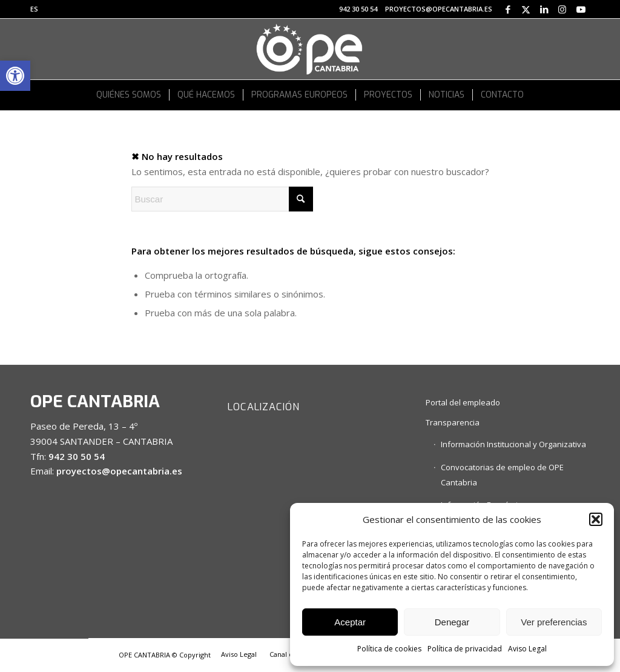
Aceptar (350, 622)
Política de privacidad (465, 649)
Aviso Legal (527, 649)
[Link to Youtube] (581, 9)
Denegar (452, 622)
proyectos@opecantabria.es (439, 9)
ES (34, 9)
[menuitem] (34, 9)
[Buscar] (222, 199)
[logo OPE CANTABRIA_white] (310, 49)
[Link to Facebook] (508, 9)
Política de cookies (389, 649)
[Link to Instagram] (562, 9)
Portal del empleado (463, 402)
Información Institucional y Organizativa (513, 444)
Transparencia (453, 422)
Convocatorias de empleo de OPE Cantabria (502, 475)
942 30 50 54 (358, 9)
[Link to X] (526, 9)
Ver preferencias (554, 622)
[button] (15, 76)
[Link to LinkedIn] (544, 9)
